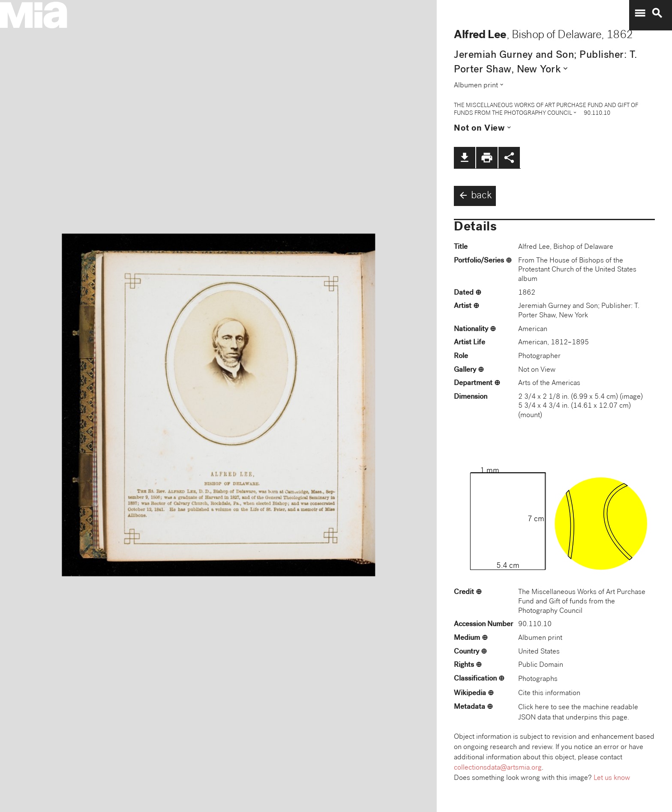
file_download (465, 158)
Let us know (612, 778)
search (657, 13)
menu (640, 13)
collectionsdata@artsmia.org (498, 768)
